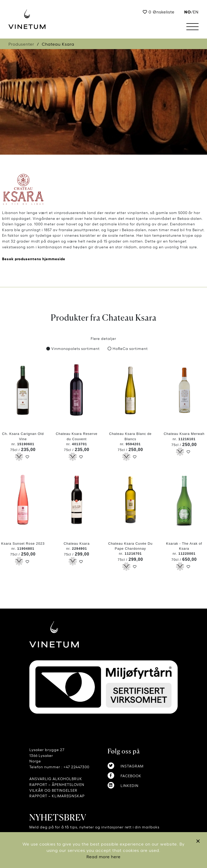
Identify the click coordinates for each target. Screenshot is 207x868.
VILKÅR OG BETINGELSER (53, 790)
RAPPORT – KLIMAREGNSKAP (57, 796)
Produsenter (21, 44)
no (188, 11)
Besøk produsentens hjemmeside (34, 258)
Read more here (103, 856)
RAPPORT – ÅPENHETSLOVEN (57, 784)
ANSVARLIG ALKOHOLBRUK (56, 778)
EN (196, 12)
